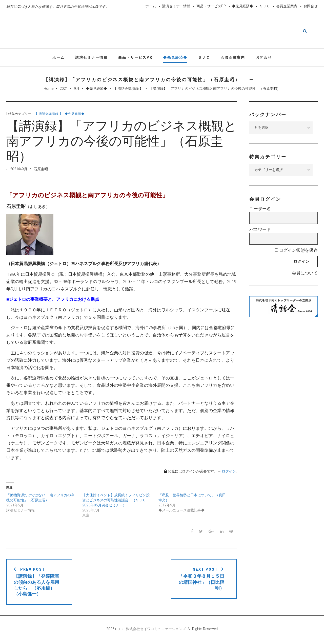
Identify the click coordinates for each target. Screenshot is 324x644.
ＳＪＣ (265, 6)
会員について (305, 273)
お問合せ (311, 6)
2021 (64, 89)
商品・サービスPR (211, 6)
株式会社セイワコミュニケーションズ (156, 629)
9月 (77, 89)
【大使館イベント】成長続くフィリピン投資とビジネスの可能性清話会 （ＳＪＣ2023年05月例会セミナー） (116, 501)
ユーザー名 (260, 209)
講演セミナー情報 (176, 6)
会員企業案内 (287, 6)
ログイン (229, 472)
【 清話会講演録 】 (128, 89)
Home (48, 89)
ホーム (151, 6)
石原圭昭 (41, 169)
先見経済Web (162, 31)
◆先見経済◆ (242, 6)
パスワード (260, 230)
